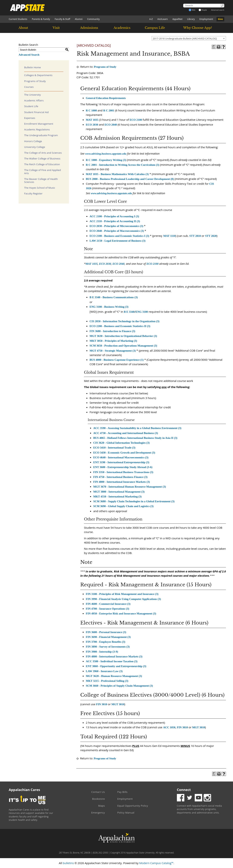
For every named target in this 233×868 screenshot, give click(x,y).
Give (220, 19)
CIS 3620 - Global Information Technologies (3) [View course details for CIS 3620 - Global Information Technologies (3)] (121, 443)
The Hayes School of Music (40, 188)
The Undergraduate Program (41, 135)
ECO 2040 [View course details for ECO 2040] (111, 125)
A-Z (151, 19)
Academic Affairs (34, 100)
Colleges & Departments (38, 75)
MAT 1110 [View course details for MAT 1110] (169, 236)
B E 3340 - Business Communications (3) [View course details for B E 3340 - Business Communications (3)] (114, 297)
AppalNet (177, 19)
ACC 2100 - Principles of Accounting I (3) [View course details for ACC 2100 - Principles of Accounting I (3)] (114, 216)
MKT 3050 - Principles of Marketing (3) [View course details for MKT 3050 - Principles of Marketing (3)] (113, 341)
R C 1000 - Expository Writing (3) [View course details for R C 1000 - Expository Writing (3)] (106, 160)
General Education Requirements (106, 98)
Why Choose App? (198, 28)
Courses (29, 87)
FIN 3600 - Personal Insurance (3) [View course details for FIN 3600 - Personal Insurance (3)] (106, 632)
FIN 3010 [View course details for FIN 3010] (102, 704)
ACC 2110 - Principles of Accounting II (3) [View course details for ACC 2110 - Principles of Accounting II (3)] (115, 221)
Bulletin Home (33, 67)
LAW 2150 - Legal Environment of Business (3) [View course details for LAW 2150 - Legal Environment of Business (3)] (118, 241)
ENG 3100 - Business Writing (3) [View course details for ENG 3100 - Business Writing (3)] (109, 307)
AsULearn (163, 19)
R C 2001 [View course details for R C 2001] (109, 110)
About (23, 28)
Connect (184, 790)
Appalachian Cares (24, 790)
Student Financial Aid (36, 112)
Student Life (31, 106)
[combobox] (189, 38)
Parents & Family (41, 19)
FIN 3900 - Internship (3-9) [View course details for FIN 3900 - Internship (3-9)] (102, 652)
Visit (56, 28)
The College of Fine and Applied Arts (42, 172)
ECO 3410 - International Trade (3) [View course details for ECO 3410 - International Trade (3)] (114, 448)
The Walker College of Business (42, 158)
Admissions (89, 28)
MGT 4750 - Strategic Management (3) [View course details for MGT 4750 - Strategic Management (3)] (113, 351)
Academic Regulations (37, 129)
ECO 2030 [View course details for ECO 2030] (92, 125)
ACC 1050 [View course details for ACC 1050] (169, 727)
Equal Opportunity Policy (133, 806)
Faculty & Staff (62, 19)
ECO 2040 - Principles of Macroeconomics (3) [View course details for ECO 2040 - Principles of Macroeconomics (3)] (117, 231)
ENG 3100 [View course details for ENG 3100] (142, 312)
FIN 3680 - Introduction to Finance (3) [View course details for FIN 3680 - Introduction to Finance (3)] (112, 331)
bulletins (68, 863)
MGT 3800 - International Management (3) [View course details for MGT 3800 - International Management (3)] (119, 492)
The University (33, 95)
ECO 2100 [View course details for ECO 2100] (136, 120)
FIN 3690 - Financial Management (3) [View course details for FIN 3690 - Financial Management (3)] (108, 637)
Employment (206, 19)
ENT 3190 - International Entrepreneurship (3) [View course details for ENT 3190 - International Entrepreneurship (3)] (121, 462)
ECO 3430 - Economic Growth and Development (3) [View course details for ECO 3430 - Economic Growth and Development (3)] (124, 453)
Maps (102, 806)
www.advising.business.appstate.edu (106, 154)
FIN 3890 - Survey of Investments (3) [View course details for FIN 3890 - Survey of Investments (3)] (108, 647)
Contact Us (98, 792)
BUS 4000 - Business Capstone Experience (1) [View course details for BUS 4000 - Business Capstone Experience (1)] (117, 360)
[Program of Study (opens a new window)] (214, 47)
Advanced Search (29, 55)
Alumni (79, 19)
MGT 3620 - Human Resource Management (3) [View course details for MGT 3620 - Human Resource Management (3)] (114, 676)
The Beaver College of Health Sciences (41, 180)
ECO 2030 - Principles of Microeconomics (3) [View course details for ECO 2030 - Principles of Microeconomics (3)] (116, 226)
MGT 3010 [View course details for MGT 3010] (118, 704)
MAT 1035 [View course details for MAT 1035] (92, 120)
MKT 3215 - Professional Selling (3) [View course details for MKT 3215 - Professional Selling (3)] (107, 681)
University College (35, 147)
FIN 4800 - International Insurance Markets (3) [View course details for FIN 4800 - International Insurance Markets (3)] (122, 482)
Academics (122, 28)
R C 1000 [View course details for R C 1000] (91, 110)
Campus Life (155, 28)
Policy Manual (126, 813)
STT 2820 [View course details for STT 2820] (211, 236)
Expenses (30, 118)
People (203, 10)
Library (191, 19)
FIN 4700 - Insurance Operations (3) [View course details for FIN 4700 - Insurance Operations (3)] (107, 609)
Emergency (98, 813)
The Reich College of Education (42, 164)
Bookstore (98, 799)
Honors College (33, 141)
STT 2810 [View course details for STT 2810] (195, 236)
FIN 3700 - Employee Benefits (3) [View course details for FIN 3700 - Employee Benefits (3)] (106, 642)
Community (93, 19)
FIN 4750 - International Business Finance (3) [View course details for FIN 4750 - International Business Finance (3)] (120, 477)
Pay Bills (122, 792)
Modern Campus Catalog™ (156, 863)
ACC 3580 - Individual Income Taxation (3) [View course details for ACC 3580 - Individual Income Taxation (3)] (112, 661)
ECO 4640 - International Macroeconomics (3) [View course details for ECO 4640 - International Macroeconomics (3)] (121, 457)
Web (192, 10)
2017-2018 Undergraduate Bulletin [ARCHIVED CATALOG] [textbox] (185, 39)
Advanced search (218, 10)
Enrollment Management (39, 124)
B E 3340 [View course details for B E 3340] (129, 312)
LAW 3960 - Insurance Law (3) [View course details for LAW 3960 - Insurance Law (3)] (104, 671)
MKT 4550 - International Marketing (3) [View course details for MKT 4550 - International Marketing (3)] (117, 497)
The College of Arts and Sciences (43, 153)
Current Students (18, 19)
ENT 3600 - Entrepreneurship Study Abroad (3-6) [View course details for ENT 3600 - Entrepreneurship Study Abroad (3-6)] (123, 467)
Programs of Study (35, 81)
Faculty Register (33, 193)
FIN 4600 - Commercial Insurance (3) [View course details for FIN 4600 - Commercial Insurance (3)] (108, 604)
